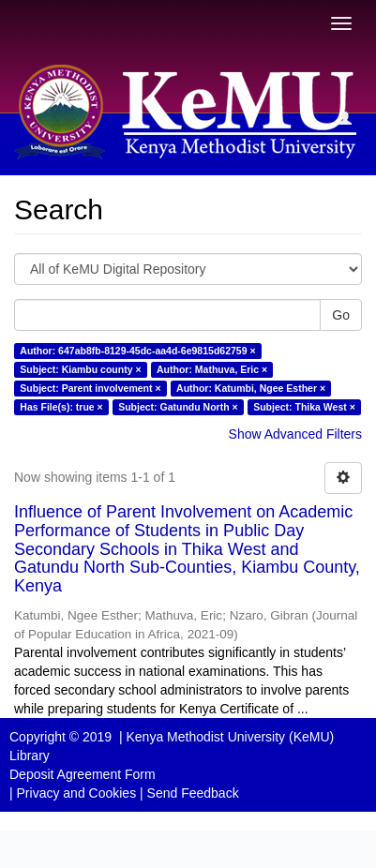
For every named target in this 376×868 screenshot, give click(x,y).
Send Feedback (193, 793)
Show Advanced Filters (295, 434)
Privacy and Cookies (77, 793)
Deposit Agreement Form (83, 774)
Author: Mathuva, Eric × (212, 369)
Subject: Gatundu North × (178, 407)
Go (341, 315)
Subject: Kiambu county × (80, 369)
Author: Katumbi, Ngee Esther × (251, 388)
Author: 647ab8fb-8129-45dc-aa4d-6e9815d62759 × (137, 351)
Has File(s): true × (61, 407)
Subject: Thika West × (304, 407)
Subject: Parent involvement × (90, 388)
